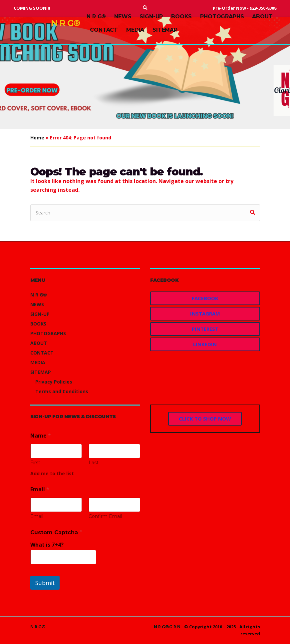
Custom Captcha (56, 532)
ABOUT (262, 17)
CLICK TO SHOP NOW (205, 419)
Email (37, 516)
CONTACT (104, 30)
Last (94, 463)
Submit (45, 583)
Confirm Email (105, 516)
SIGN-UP (151, 17)
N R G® (66, 23)
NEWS (123, 17)
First (35, 463)
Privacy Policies (54, 382)
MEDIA (135, 30)
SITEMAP (165, 30)
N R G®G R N (167, 627)
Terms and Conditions (62, 391)
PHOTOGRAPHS (222, 17)
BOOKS (181, 17)
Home (37, 138)
